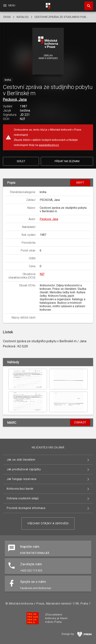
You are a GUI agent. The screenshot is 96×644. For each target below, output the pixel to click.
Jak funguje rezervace (22, 479)
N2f (42, 274)
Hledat (87, 4)
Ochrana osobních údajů (23, 498)
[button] (48, 51)
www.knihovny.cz (49, 145)
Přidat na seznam (67, 161)
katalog (23, 17)
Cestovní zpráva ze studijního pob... (61, 17)
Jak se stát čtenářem (21, 460)
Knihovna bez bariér (20, 489)
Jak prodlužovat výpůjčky (24, 469)
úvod (7, 17)
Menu (9, 5)
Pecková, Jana (15, 99)
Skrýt (80, 183)
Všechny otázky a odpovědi (48, 523)
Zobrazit (80, 422)
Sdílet (21, 161)
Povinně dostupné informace (26, 508)
